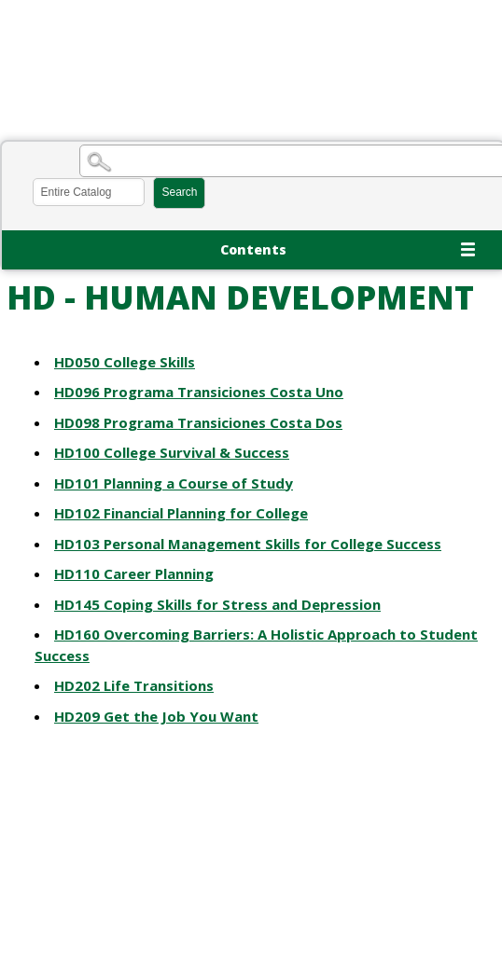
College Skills (125, 362)
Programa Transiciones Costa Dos (198, 422)
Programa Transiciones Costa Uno (199, 392)
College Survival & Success (172, 452)
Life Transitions (134, 685)
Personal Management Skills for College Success (248, 544)
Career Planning (134, 573)
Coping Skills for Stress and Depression (217, 604)
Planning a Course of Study (174, 483)
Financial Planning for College (181, 513)
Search (179, 192)
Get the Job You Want (156, 716)
